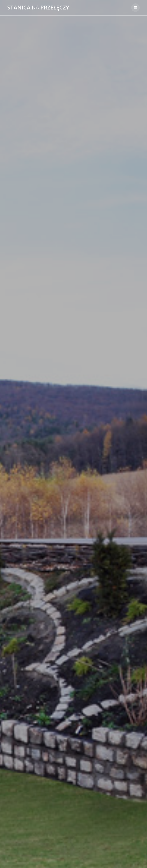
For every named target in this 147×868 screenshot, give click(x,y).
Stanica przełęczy (38, 8)
